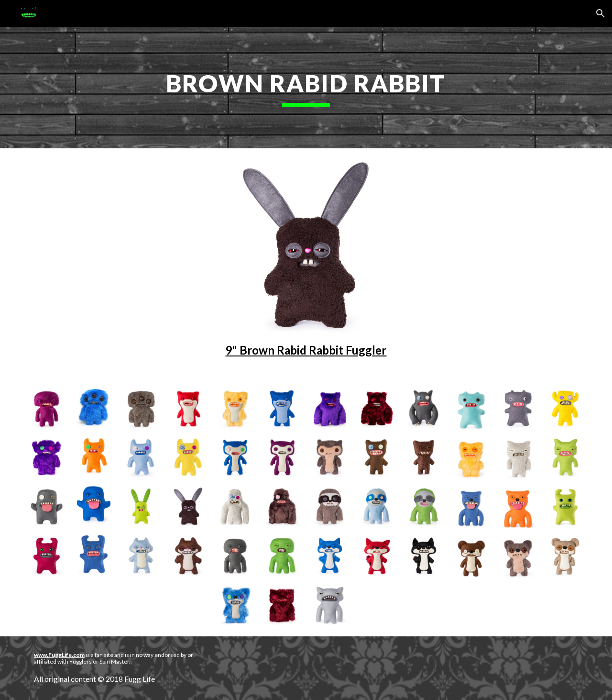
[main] (306, 88)
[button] (601, 13)
